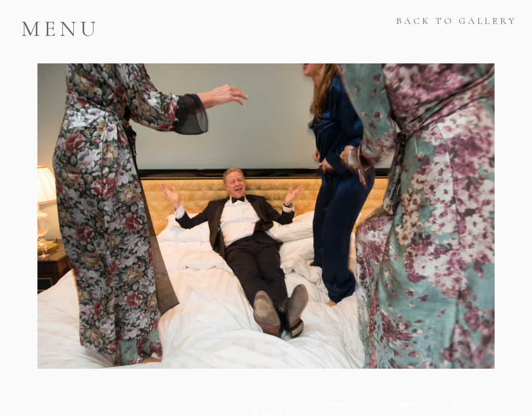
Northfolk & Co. (266, 412)
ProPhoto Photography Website (389, 404)
